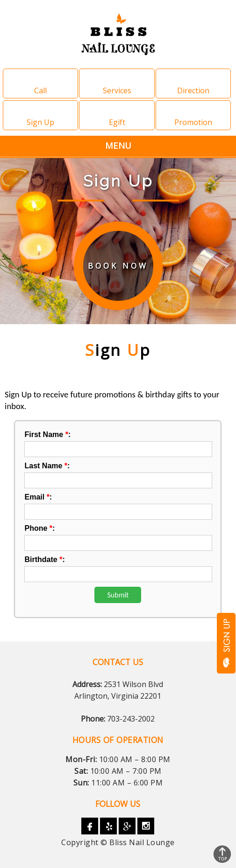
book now (118, 266)
